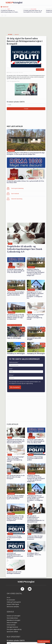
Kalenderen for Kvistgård (13, 620)
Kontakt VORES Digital (13, 604)
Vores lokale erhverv (12, 618)
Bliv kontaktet (15, 387)
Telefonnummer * (14, 362)
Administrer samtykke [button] (13, 607)
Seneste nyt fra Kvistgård (14, 616)
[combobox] (10, 378)
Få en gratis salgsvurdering (14, 629)
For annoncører (11, 600)
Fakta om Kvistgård (12, 623)
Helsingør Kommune (12, 627)
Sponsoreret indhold (12, 632)
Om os (8, 598)
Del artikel (40, 70)
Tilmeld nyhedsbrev (44, 641)
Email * (11, 369)
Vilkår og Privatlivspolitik (14, 602)
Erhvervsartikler (11, 625)
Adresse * (12, 375)
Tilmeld (26, 109)
